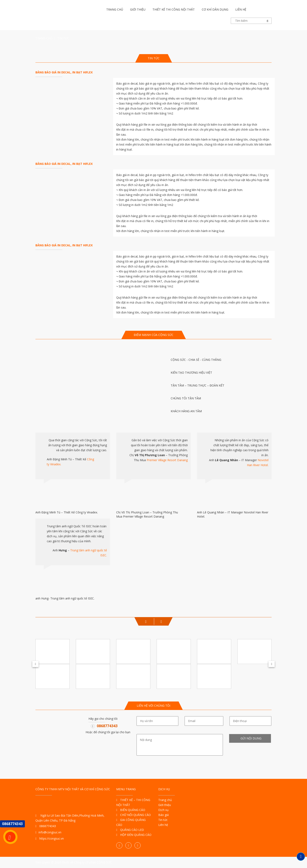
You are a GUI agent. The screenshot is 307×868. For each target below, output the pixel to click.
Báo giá (163, 815)
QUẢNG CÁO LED (130, 830)
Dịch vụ (163, 810)
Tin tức (163, 820)
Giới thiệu (138, 9)
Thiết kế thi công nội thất (174, 9)
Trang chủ (115, 9)
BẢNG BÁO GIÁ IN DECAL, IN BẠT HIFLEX (64, 72)
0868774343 (107, 726)
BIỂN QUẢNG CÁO (131, 810)
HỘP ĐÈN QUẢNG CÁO (134, 835)
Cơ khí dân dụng (215, 9)
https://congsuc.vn (50, 838)
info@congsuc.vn (48, 832)
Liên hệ (241, 9)
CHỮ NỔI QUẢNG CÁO (134, 815)
